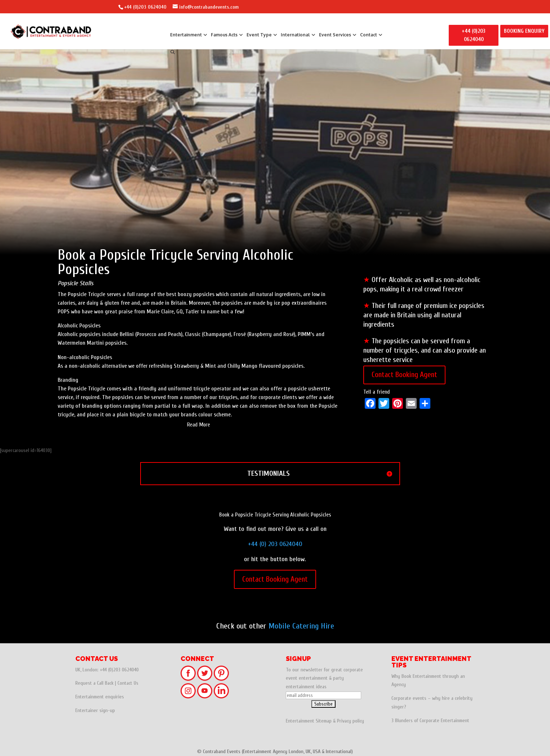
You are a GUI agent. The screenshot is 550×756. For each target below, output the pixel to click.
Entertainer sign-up (95, 710)
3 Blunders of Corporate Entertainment (430, 721)
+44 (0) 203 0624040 (275, 544)
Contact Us (128, 683)
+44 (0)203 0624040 (145, 7)
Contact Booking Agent (404, 375)
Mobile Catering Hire (301, 626)
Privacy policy (351, 721)
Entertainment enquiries (100, 697)
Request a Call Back (94, 683)
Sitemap (324, 721)
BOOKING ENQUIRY (524, 31)
